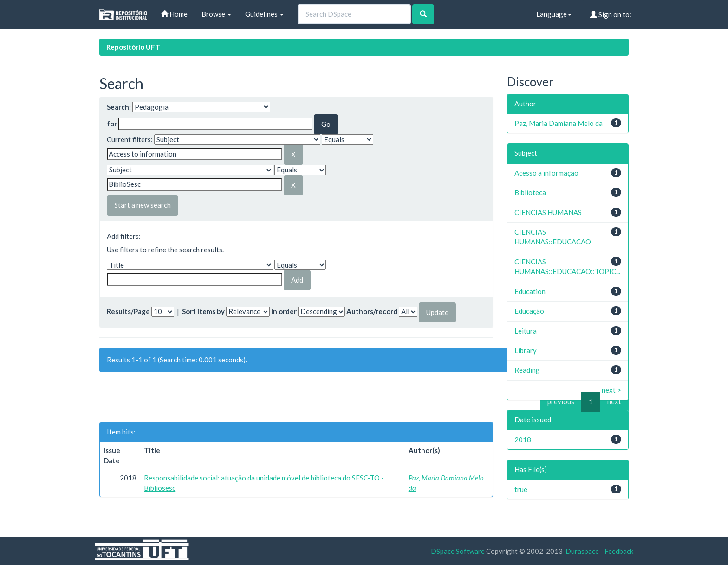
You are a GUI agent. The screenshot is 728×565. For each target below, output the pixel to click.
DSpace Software (458, 551)
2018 (523, 440)
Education (530, 291)
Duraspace (582, 551)
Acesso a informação (546, 173)
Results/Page (128, 311)
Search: (119, 107)
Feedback (619, 551)
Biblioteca (530, 192)
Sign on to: (611, 14)
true (521, 489)
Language (554, 14)
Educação (529, 311)
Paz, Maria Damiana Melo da (559, 123)
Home (174, 14)
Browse (216, 14)
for (112, 124)
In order (284, 311)
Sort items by (203, 311)
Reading (527, 370)
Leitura (526, 331)
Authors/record (372, 311)
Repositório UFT (133, 47)
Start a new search (143, 205)
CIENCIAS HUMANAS (548, 212)
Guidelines (264, 14)
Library (526, 350)
